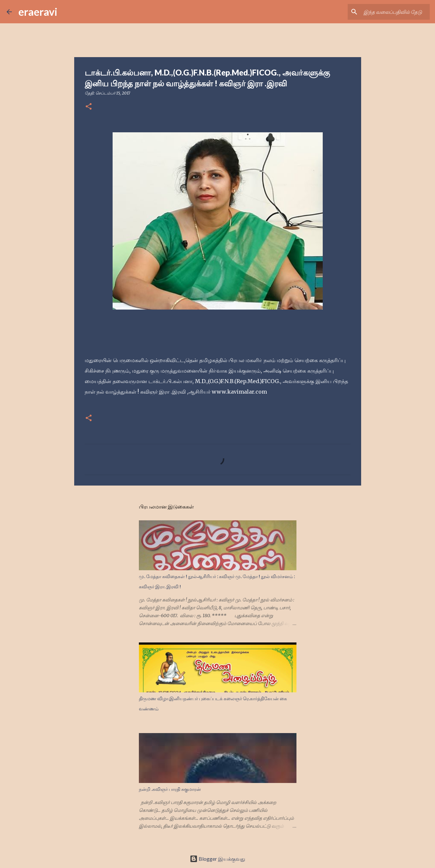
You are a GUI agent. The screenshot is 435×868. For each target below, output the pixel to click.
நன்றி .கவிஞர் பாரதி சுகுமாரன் (170, 789)
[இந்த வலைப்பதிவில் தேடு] (395, 12)
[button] (89, 107)
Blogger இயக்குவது (217, 859)
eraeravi (38, 12)
